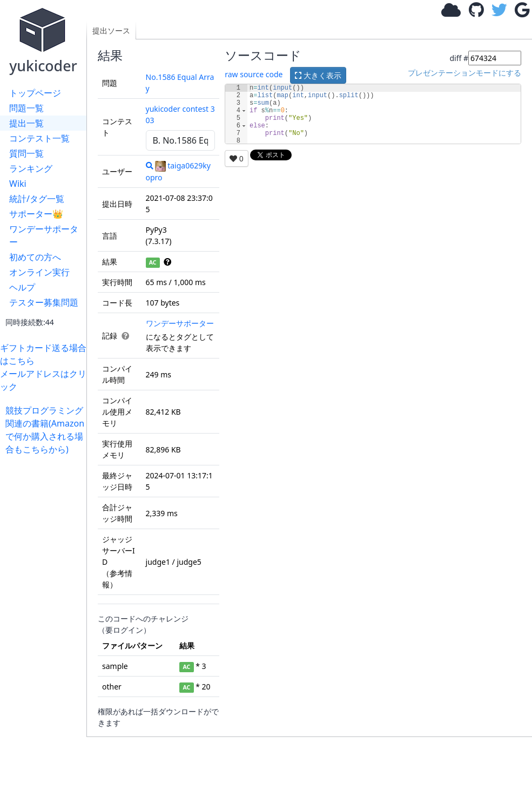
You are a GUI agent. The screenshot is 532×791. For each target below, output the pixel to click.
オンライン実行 (39, 272)
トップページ (35, 93)
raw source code (254, 74)
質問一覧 (26, 153)
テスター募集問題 (44, 302)
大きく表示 (318, 75)
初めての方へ (35, 257)
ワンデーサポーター (44, 235)
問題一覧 (26, 108)
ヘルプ (22, 287)
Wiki (18, 184)
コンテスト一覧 (39, 138)
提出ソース (111, 31)
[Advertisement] (46, 618)
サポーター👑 (36, 214)
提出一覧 (26, 123)
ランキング (31, 168)
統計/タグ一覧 (37, 199)
